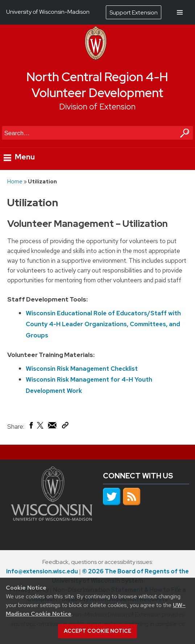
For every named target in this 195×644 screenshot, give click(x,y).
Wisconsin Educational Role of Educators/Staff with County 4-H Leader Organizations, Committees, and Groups (103, 324)
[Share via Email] (53, 427)
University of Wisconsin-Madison (48, 12)
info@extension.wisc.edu (42, 571)
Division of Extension (97, 107)
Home (15, 181)
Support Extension (134, 13)
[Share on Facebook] (31, 427)
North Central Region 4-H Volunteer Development (97, 85)
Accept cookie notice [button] (97, 631)
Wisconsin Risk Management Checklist (82, 369)
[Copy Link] (65, 427)
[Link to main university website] (52, 519)
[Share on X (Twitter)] (41, 428)
